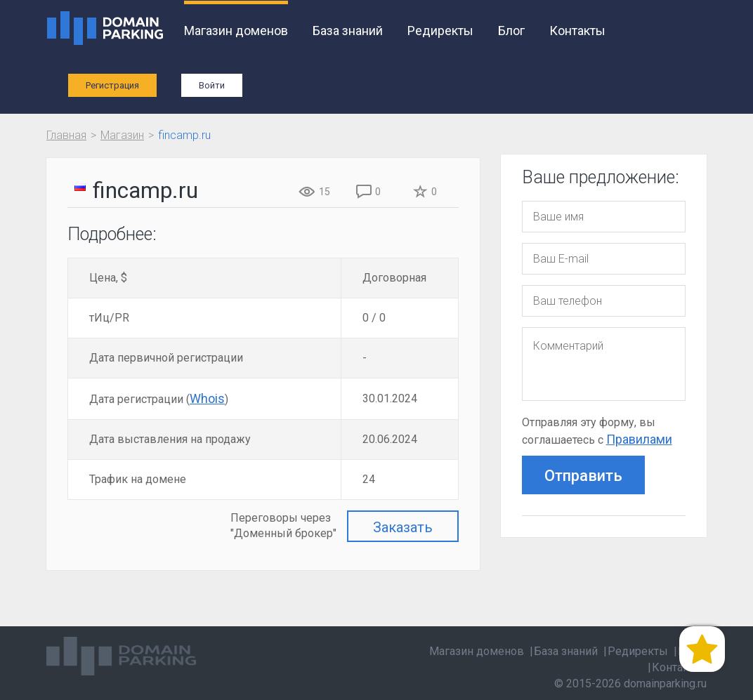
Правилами (639, 439)
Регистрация (112, 85)
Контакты (577, 31)
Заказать (403, 527)
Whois (207, 398)
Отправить (583, 476)
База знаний (348, 31)
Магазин (122, 135)
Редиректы (440, 31)
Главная (66, 135)
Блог (511, 31)
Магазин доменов (236, 31)
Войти (212, 85)
